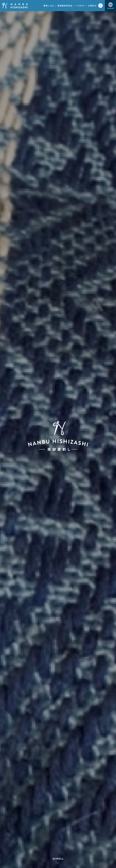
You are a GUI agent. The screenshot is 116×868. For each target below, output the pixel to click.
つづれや (80, 6)
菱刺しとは (49, 6)
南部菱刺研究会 (65, 6)
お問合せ (92, 6)
